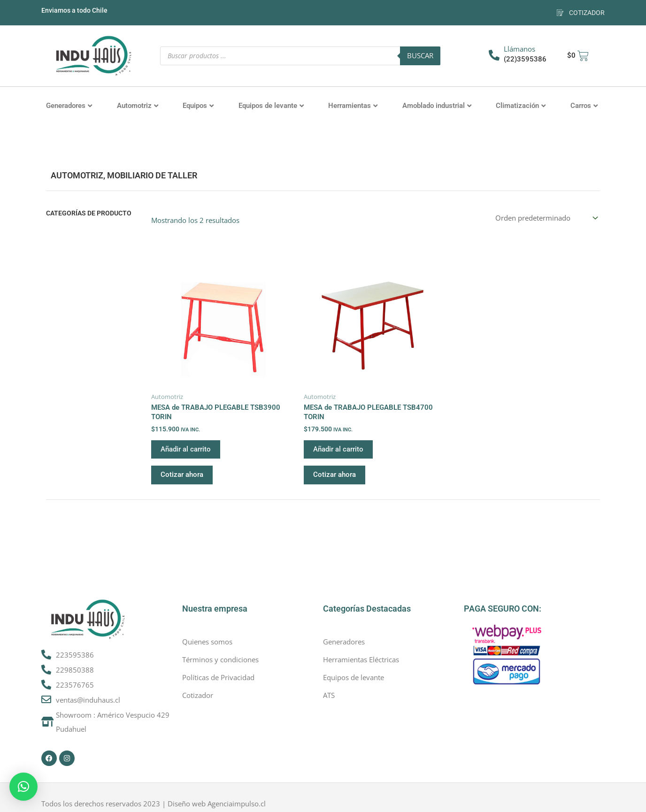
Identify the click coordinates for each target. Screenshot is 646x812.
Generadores (69, 106)
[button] (23, 787)
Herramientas (353, 106)
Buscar (420, 55)
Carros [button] (584, 106)
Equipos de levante (271, 106)
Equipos (198, 106)
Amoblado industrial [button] (437, 106)
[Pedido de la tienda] (546, 218)
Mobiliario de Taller (152, 175)
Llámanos (519, 49)
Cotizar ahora (182, 475)
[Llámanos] (494, 55)
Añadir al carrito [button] (186, 449)
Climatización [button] (521, 106)
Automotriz (138, 106)
